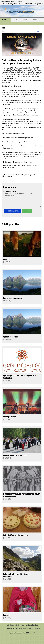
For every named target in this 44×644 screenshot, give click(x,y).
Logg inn (39, 31)
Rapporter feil (34, 631)
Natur (25, 20)
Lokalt (19, 2)
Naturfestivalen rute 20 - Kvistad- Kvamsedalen (17, 578)
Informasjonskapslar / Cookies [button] (16, 631)
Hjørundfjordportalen (8, 2)
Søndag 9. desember (11, 339)
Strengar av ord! (10, 419)
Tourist (14, 20)
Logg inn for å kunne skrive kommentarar (22, 201)
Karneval (7, 618)
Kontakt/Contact (32, 628)
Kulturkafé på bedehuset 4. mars (16, 538)
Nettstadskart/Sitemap (15, 628)
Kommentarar (10, 187)
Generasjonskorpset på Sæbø (15, 458)
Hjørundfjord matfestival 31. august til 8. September (20, 379)
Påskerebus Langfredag (13, 301)
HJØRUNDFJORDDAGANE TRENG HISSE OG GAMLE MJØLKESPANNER (22, 498)
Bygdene (36, 20)
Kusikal (6, 262)
